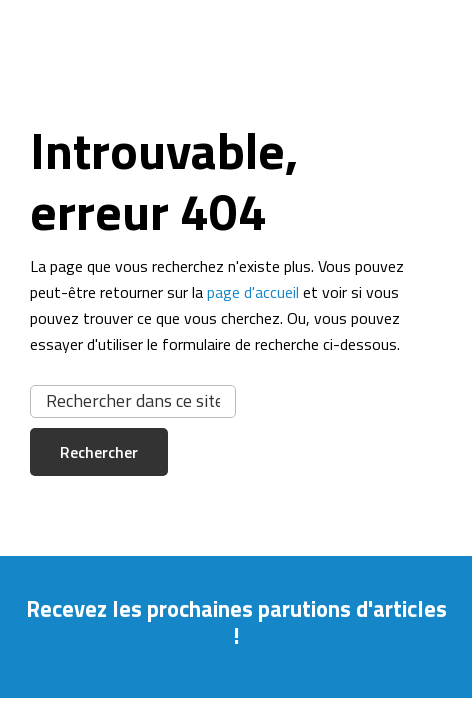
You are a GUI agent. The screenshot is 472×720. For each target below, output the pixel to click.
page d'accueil (253, 292)
